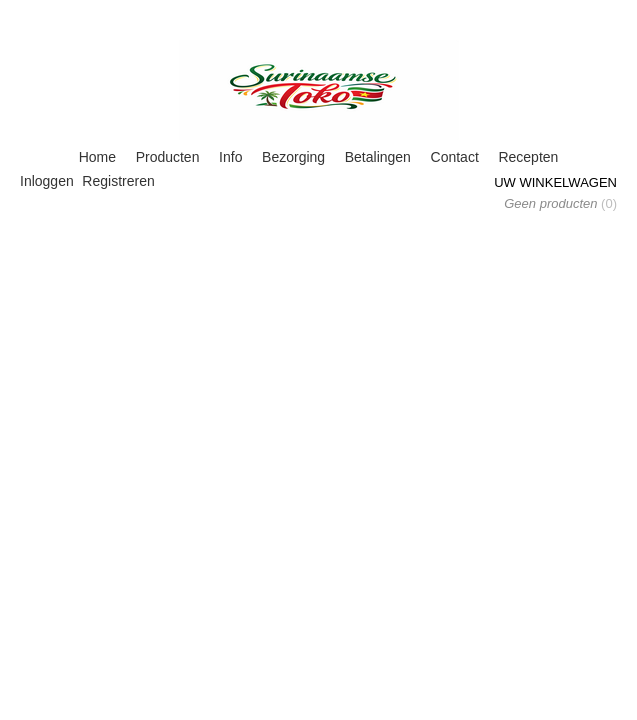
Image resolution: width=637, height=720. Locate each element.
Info (230, 157)
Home (97, 157)
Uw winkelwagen (555, 182)
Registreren (118, 181)
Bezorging (293, 157)
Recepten (528, 157)
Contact (455, 157)
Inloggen (47, 181)
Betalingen (378, 157)
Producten (168, 157)
